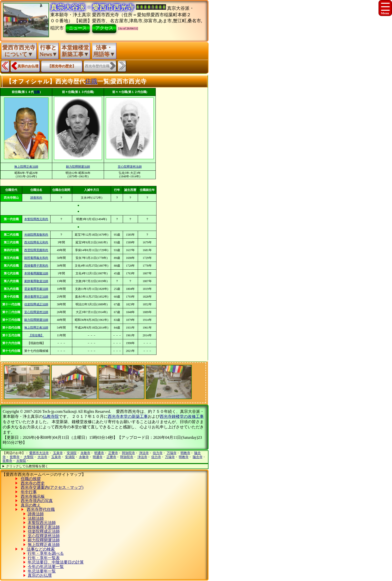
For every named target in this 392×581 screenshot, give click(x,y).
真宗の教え (31, 505)
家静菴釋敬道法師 (36, 281)
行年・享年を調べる (46, 553)
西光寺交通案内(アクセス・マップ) (52, 487)
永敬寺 (85, 453)
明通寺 (99, 453)
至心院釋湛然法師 (130, 167)
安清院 (72, 453)
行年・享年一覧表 (44, 558)
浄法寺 (144, 453)
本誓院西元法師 (42, 523)
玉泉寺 (58, 453)
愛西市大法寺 (39, 453)
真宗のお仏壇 (28, 66)
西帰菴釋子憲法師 (44, 527)
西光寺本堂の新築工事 (128, 416)
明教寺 (185, 453)
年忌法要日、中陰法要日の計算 (56, 562)
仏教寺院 (51, 416)
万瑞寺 (172, 453)
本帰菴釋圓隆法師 (36, 273)
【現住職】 (36, 335)
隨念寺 (198, 457)
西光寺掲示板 (33, 496)
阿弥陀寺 (128, 453)
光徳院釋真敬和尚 (36, 235)
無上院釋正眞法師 (26, 167)
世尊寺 (15, 457)
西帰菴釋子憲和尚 (36, 266)
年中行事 (29, 492)
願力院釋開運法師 (78, 167)
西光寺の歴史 (33, 483)
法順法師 (36, 518)
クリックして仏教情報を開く (27, 466)
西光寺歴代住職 (41, 509)
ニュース (78, 28)
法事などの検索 (41, 549)
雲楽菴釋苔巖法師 (36, 289)
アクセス (104, 28)
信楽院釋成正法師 (36, 304)
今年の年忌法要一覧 (46, 567)
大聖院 (29, 457)
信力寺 (158, 453)
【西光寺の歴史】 (62, 66)
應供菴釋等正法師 (36, 297)
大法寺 (42, 457)
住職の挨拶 (31, 479)
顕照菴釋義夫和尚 (36, 258)
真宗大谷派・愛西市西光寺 (92, 7)
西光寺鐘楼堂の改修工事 (182, 416)
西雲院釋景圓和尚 (36, 250)
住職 (91, 81)
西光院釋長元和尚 (36, 242)
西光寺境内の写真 (37, 501)
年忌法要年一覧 (42, 571)
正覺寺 (113, 453)
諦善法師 (36, 514)
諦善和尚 (36, 198)
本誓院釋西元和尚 (36, 219)
